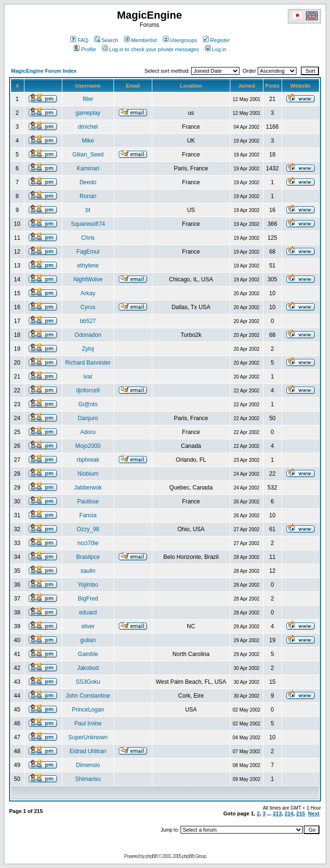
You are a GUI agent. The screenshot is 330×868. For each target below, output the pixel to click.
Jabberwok (88, 488)
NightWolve (88, 279)
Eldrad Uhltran (88, 751)
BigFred (88, 599)
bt (88, 210)
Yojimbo (88, 585)
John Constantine (88, 696)
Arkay (88, 293)
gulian (88, 640)
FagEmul (88, 252)
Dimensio (88, 765)
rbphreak (88, 460)
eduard (88, 612)
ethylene (88, 266)
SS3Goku (88, 682)
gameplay (88, 113)
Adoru (88, 432)
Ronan (88, 196)
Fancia (88, 515)
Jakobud (88, 668)
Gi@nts (88, 404)
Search (106, 40)
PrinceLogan (88, 710)
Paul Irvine (88, 723)
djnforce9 (88, 390)
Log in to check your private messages (151, 49)
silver (88, 626)
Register (216, 40)
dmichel (88, 127)
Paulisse (88, 501)
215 (301, 813)
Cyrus (88, 307)
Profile (85, 49)
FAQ (79, 40)
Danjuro (88, 418)
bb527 (88, 321)
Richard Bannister (88, 363)
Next (314, 813)
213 (277, 813)
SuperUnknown (88, 737)
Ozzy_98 (88, 529)
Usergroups (180, 40)
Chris (88, 238)
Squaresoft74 (88, 224)
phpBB (152, 856)
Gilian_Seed (88, 155)
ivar (88, 377)
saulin (88, 571)
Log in (216, 49)
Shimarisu (88, 779)
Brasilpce (88, 557)
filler (88, 99)
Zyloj (88, 349)
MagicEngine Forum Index (44, 71)
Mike (88, 141)
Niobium (88, 474)
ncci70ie (88, 543)
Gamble (88, 654)
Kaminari (88, 168)
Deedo (88, 182)
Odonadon (88, 335)
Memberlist (141, 40)
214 (289, 813)
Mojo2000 (88, 446)
